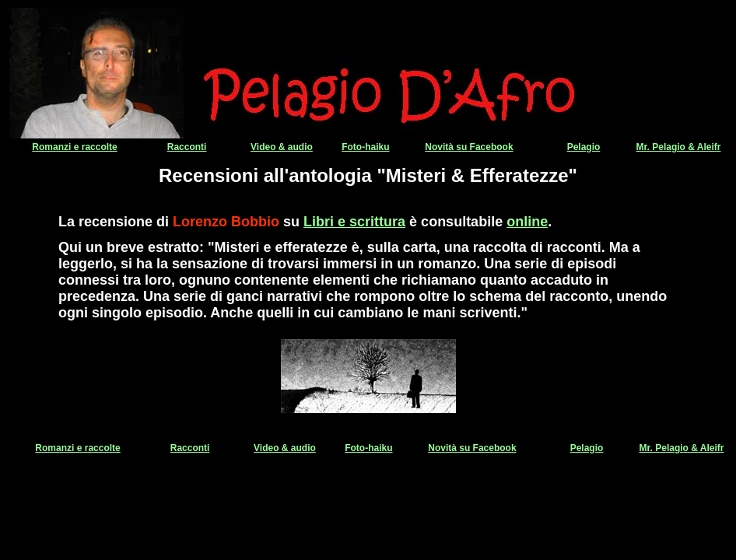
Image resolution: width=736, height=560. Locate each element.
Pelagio (584, 147)
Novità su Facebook (469, 147)
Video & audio (282, 147)
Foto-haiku (365, 147)
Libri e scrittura (354, 222)
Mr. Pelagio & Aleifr (679, 147)
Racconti (187, 147)
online (527, 222)
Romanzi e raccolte (74, 147)
